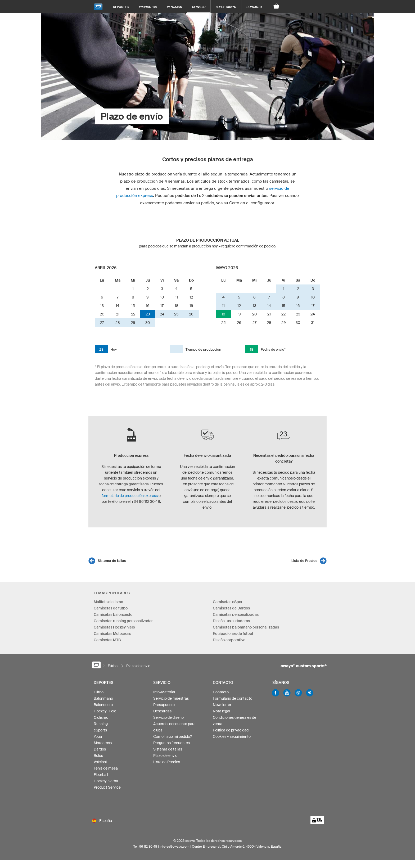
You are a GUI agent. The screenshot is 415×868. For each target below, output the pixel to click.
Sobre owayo (226, 7)
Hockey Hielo (105, 711)
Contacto (254, 7)
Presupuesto (164, 705)
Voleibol (100, 762)
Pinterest (310, 693)
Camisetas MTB (107, 640)
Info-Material (164, 692)
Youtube (287, 693)
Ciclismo (101, 717)
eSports (100, 730)
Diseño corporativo (229, 640)
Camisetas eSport (228, 602)
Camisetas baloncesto (113, 614)
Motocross (103, 743)
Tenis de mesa (106, 768)
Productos (148, 7)
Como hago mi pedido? (173, 736)
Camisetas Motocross (112, 634)
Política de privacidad (231, 730)
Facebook (276, 693)
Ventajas (174, 7)
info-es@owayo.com (175, 846)
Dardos (100, 749)
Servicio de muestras (171, 698)
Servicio (199, 7)
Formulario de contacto (233, 698)
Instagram (298, 693)
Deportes (121, 7)
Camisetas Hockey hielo (114, 627)
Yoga (98, 736)
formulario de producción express (130, 496)
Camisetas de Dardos (231, 608)
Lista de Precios (304, 561)
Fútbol (99, 692)
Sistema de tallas (112, 561)
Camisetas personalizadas (236, 614)
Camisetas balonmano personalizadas (246, 627)
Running (101, 724)
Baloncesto (103, 705)
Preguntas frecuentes (172, 743)
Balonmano (103, 698)
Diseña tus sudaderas (231, 621)
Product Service (107, 787)
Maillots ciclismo (108, 602)
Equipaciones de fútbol (233, 634)
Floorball (101, 775)
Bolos (98, 756)
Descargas (162, 711)
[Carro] (276, 7)
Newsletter (222, 705)
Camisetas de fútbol (111, 608)
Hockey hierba (106, 781)
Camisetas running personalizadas (123, 621)
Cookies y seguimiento (232, 736)
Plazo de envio (165, 756)
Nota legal (221, 711)
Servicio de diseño (168, 717)
